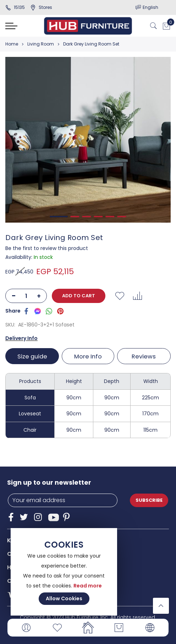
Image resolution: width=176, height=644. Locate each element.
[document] (64, 572)
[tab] (33, 356)
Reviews (144, 356)
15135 (15, 7)
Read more (88, 586)
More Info (88, 356)
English (150, 7)
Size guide (32, 356)
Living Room (41, 44)
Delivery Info (21, 338)
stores (41, 7)
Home (12, 44)
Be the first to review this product (47, 248)
